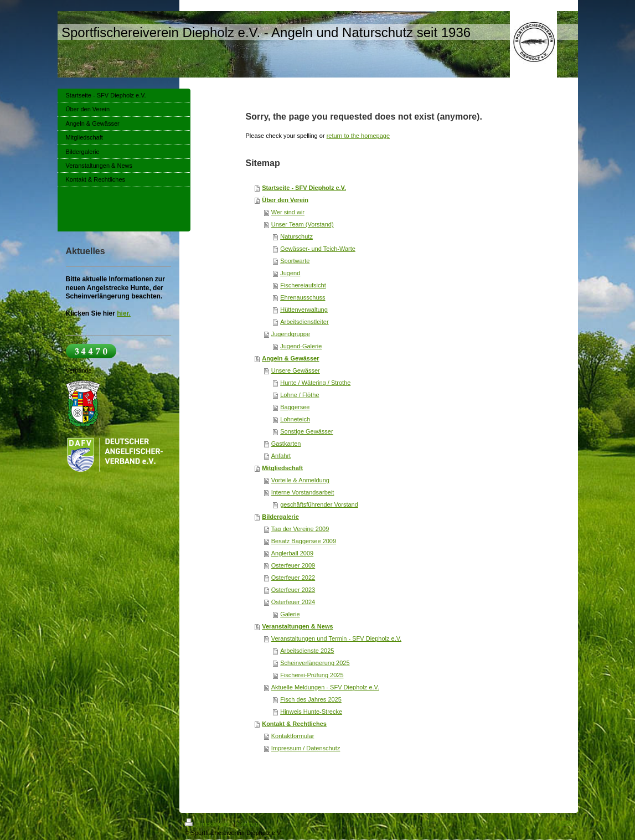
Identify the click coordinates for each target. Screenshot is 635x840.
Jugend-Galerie (301, 346)
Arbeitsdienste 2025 (307, 651)
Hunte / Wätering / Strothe (315, 383)
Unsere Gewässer (296, 370)
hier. (124, 313)
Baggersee (295, 407)
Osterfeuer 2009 (293, 565)
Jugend (290, 273)
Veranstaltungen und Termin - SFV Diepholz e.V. (336, 638)
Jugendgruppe (291, 334)
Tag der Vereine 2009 (300, 529)
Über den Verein (285, 200)
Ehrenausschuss (303, 297)
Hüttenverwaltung (304, 310)
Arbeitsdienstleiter (304, 322)
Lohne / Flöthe (300, 395)
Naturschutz (296, 236)
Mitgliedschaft (282, 468)
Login (565, 822)
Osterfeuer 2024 (293, 602)
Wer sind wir (288, 212)
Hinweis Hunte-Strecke (311, 712)
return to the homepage (358, 136)
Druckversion (209, 824)
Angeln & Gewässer (290, 358)
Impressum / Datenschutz (306, 748)
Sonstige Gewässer (306, 431)
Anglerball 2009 (292, 553)
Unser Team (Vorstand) (303, 224)
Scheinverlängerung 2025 (315, 663)
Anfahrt (281, 456)
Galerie (290, 614)
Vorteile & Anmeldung (300, 480)
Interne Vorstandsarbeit (303, 492)
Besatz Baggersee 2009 (304, 541)
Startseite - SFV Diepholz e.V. (304, 188)
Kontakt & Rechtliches (294, 724)
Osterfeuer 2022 (293, 578)
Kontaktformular (293, 736)
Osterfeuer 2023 (293, 590)
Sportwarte (295, 261)
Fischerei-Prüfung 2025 (312, 675)
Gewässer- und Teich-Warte (318, 249)
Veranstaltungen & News (297, 626)
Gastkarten (286, 444)
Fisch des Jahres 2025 (311, 699)
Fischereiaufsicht (303, 285)
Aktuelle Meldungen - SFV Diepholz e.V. (325, 687)
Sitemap (248, 824)
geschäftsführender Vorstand (319, 504)
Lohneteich (295, 419)
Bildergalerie (280, 517)
